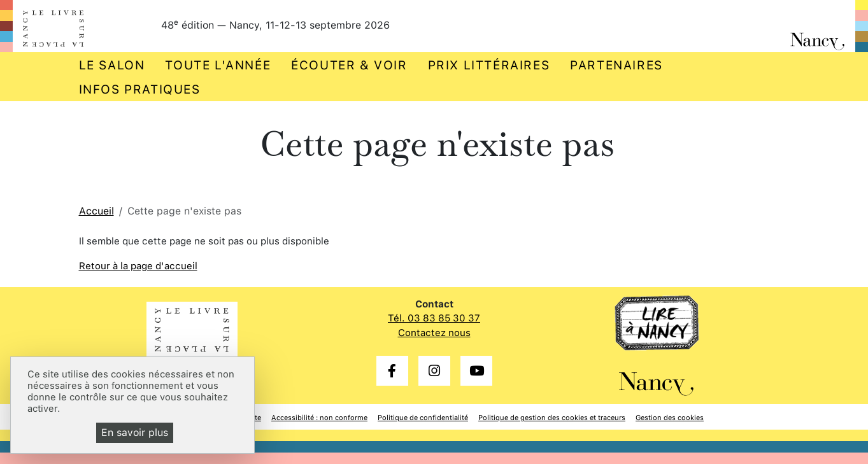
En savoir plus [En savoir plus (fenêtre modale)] (135, 432)
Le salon (112, 65)
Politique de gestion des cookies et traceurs (552, 418)
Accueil (96, 211)
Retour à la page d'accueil (138, 266)
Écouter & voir (349, 65)
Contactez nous (434, 333)
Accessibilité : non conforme (319, 418)
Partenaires (616, 65)
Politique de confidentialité (423, 418)
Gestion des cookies (670, 418)
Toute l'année (218, 65)
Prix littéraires (489, 65)
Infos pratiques (140, 89)
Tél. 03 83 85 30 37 (434, 318)
